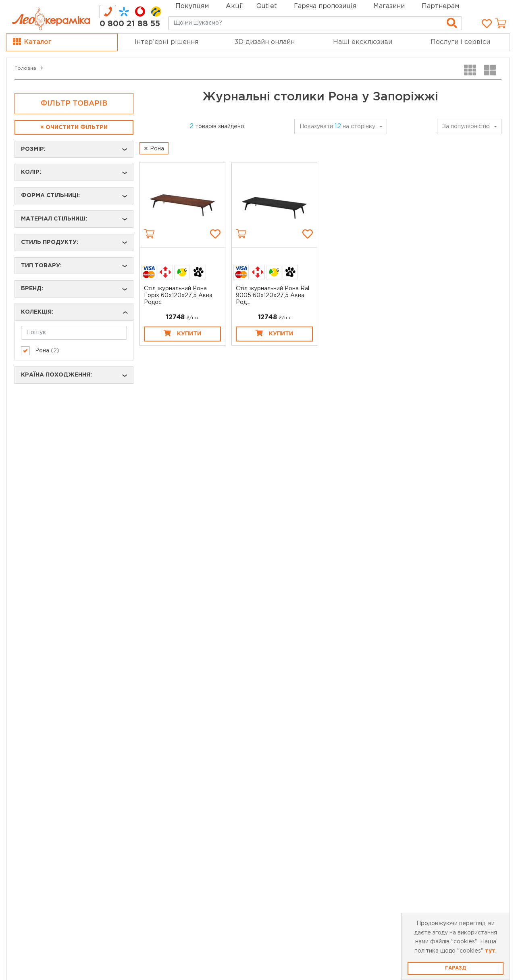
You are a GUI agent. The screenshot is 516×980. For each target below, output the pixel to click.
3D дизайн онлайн (265, 42)
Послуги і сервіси (460, 42)
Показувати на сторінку (337, 126)
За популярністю (466, 127)
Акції (234, 6)
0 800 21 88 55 (130, 24)
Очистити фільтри (74, 127)
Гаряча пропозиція (325, 6)
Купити (182, 333)
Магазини (389, 6)
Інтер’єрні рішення (166, 42)
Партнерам (440, 6)
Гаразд (456, 968)
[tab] (108, 11)
